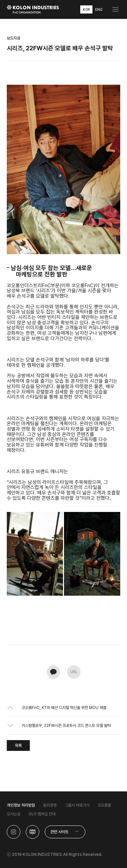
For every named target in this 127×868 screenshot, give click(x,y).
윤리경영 (50, 805)
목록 (18, 745)
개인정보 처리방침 (21, 805)
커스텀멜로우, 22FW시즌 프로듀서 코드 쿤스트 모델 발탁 (66, 726)
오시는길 (14, 814)
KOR (86, 9)
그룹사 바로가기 (77, 805)
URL (74, 672)
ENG (99, 9)
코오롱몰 (104, 805)
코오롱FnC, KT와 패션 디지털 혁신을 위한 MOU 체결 (64, 708)
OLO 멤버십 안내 (42, 814)
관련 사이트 (59, 832)
